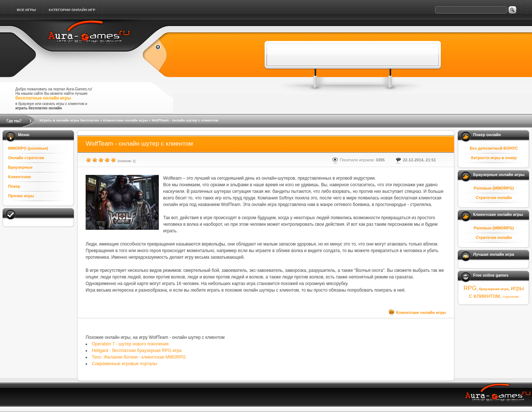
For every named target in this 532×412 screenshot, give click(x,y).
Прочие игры (21, 196)
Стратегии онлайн (494, 198)
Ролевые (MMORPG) (494, 188)
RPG (470, 288)
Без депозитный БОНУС (494, 148)
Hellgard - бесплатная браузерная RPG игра (137, 351)
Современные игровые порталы (125, 364)
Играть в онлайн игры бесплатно (69, 120)
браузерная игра (494, 289)
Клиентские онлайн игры (125, 120)
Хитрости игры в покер (494, 158)
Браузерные (20, 167)
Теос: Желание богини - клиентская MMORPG (139, 357)
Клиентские (20, 177)
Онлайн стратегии (26, 158)
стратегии (511, 297)
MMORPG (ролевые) (28, 148)
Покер (14, 186)
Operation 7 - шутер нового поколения (130, 344)
